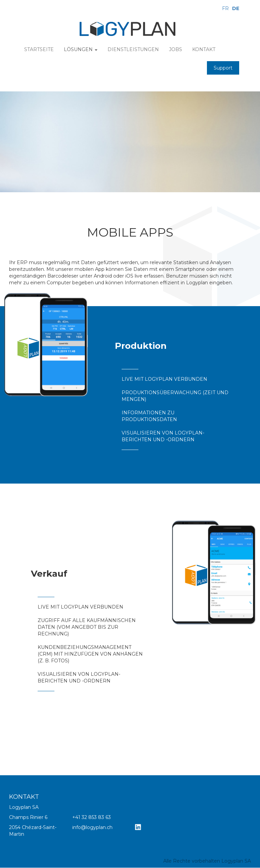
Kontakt (204, 49)
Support (223, 68)
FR (225, 8)
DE (236, 8)
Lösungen (81, 49)
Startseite (39, 49)
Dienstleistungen (133, 49)
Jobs (176, 49)
